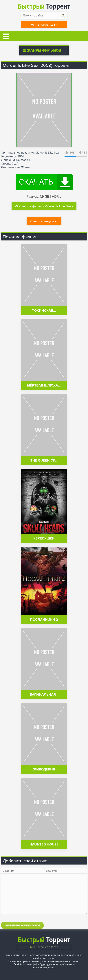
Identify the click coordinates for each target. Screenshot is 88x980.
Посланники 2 (44, 620)
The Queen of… (44, 461)
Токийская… (44, 311)
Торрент (44, 6)
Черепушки (44, 538)
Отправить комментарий (22, 925)
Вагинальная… (44, 695)
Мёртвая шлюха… (44, 386)
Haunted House (44, 844)
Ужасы (25, 160)
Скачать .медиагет (44, 221)
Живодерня (44, 769)
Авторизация (44, 25)
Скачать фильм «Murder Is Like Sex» (44, 206)
